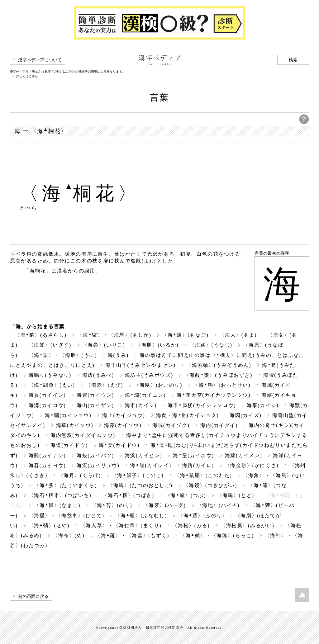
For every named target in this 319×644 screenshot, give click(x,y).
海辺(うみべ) (98, 375)
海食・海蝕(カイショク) (188, 415)
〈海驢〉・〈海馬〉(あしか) (114, 335)
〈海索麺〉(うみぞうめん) (219, 365)
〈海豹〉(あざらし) (40, 335)
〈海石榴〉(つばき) (128, 495)
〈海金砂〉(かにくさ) (252, 465)
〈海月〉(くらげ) (80, 475)
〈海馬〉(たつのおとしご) (140, 485)
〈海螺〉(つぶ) (186, 495)
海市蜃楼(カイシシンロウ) (202, 405)
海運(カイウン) (95, 395)
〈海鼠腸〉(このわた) (203, 475)
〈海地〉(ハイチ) (218, 505)
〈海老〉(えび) (104, 385)
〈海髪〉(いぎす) (50, 345)
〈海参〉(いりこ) (104, 345)
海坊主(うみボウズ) (149, 375)
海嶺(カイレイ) (151, 465)
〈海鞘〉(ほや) (49, 526)
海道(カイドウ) (69, 445)
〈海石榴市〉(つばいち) (60, 495)
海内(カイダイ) (219, 425)
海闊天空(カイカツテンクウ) (214, 395)
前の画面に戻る (33, 597)
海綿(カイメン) (244, 455)
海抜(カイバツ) (95, 455)
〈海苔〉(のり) (112, 505)
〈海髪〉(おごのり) (158, 385)
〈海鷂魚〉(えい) (52, 385)
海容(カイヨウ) (47, 465)
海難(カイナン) (47, 455)
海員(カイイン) (47, 395)
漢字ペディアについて (40, 60)
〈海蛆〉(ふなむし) (141, 516)
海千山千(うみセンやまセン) (140, 365)
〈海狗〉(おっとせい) (222, 385)
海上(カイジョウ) (124, 415)
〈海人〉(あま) (238, 335)
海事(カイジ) (263, 405)
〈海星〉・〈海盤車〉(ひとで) (67, 516)
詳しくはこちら (27, 76)
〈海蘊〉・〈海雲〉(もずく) (132, 535)
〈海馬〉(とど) (236, 495)
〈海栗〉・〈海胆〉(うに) (63, 355)
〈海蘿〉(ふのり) (201, 516)
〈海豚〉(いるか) (157, 345)
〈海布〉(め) (69, 535)
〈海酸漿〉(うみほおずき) (218, 375)
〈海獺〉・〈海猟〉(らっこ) (217, 535)
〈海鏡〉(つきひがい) (210, 485)
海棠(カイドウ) (119, 445)
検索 (293, 60)
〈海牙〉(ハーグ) (164, 505)
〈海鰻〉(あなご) (185, 335)
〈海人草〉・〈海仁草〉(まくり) (121, 526)
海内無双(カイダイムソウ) (83, 435)
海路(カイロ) (198, 465)
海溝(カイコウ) (47, 405)
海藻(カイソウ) (123, 425)
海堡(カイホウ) (193, 455)
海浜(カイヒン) (144, 455)
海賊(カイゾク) (171, 425)
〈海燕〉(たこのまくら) (65, 485)
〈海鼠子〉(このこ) (138, 475)
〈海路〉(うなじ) (211, 345)
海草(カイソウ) (75, 425)
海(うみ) (118, 355)
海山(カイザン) (95, 405)
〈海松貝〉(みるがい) (247, 526)
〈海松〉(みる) (191, 526)
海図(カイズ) (245, 415)
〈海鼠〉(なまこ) (57, 505)
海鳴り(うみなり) (50, 375)
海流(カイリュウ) (98, 465)
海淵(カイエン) (145, 395)
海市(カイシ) (141, 405)
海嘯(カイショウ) (68, 415)
